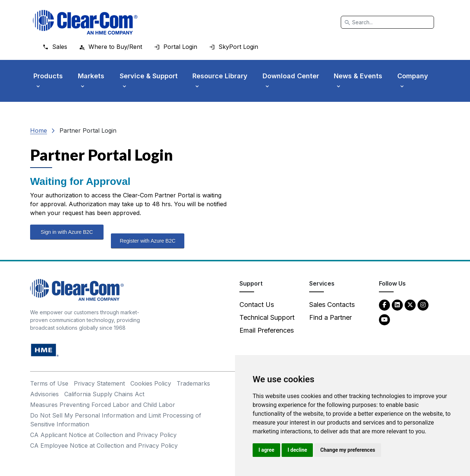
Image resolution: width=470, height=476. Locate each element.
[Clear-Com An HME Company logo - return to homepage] (77, 289)
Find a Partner (330, 317)
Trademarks (193, 383)
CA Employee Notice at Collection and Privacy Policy (104, 445)
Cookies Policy (151, 383)
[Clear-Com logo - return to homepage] (85, 22)
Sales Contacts (332, 305)
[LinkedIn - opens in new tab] (397, 305)
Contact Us (257, 305)
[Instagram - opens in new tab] (423, 305)
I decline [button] (297, 450)
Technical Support (267, 317)
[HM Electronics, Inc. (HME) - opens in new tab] (45, 350)
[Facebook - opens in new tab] (384, 305)
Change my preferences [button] (348, 450)
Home (39, 130)
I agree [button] (266, 450)
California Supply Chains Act (104, 394)
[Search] (387, 22)
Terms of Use (49, 383)
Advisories (44, 394)
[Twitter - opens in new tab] (410, 305)
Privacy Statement (99, 383)
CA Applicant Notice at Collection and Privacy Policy (103, 435)
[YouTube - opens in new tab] (384, 319)
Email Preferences (267, 330)
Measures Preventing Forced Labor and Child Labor (103, 405)
